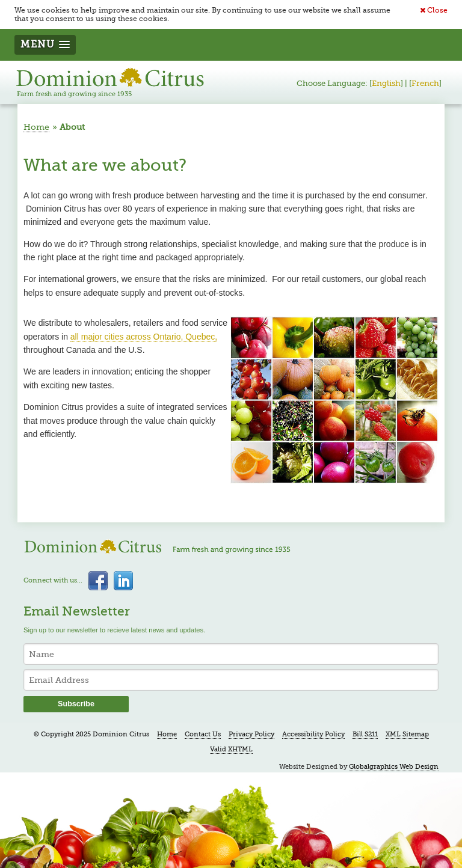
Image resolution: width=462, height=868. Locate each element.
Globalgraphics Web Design (394, 767)
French (425, 84)
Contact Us (203, 734)
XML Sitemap (407, 734)
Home (36, 127)
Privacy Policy (251, 734)
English (386, 84)
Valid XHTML (231, 749)
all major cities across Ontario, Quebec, (144, 337)
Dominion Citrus (110, 82)
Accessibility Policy (313, 734)
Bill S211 (365, 734)
